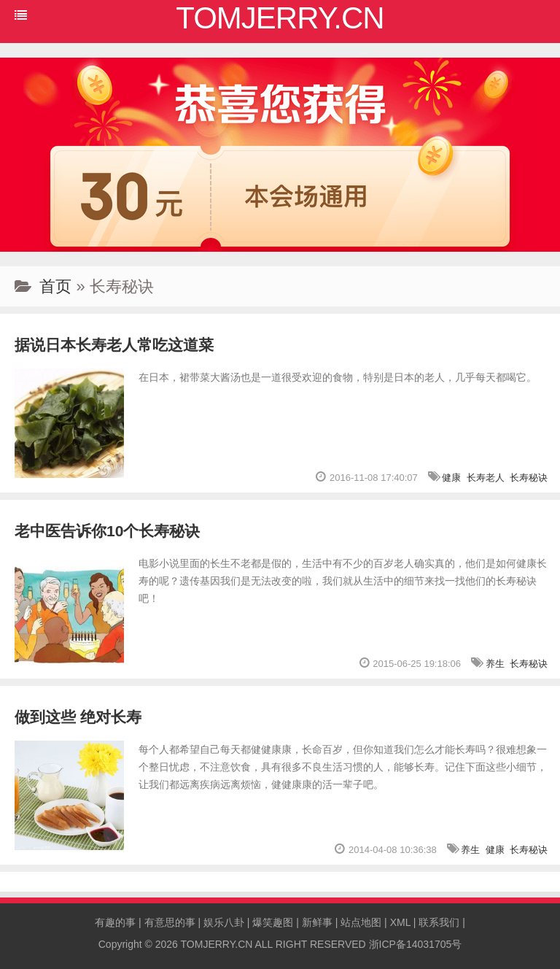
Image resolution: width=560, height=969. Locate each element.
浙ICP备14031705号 (416, 944)
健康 (451, 478)
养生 (495, 664)
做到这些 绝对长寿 (78, 717)
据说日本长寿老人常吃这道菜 (114, 345)
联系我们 (439, 922)
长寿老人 (486, 478)
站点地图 (361, 922)
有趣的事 (115, 922)
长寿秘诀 (529, 478)
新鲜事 (317, 922)
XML (400, 922)
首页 (55, 286)
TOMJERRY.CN (217, 944)
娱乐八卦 (224, 922)
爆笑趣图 (273, 922)
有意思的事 (170, 922)
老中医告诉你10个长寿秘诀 (107, 531)
